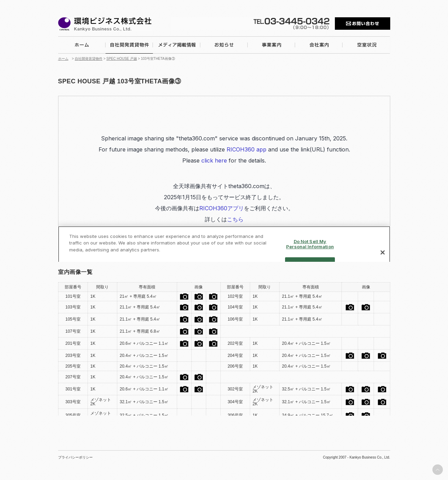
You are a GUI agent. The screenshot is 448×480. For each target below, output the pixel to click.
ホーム (63, 59)
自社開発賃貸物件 (89, 59)
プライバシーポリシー (75, 458)
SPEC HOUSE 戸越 (122, 59)
